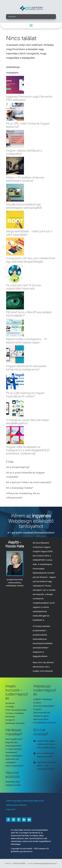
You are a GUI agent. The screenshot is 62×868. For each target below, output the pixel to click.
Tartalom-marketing (14, 713)
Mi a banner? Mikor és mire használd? (29, 482)
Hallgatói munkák (13, 785)
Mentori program (41, 719)
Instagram (10, 720)
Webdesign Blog (13, 782)
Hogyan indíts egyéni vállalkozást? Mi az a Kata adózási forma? (46, 744)
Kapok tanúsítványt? (15, 766)
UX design (10, 707)
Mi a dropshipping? (18, 467)
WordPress (10, 703)
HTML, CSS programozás (16, 710)
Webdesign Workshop (15, 723)
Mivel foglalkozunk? (14, 739)
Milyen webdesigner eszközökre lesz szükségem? (14, 759)
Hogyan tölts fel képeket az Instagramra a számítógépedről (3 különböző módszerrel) (28, 450)
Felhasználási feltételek (16, 805)
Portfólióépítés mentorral (45, 723)
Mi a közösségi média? (20, 488)
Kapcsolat (11, 809)
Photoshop (10, 717)
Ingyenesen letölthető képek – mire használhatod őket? (46, 766)
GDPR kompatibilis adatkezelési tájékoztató (25, 801)
